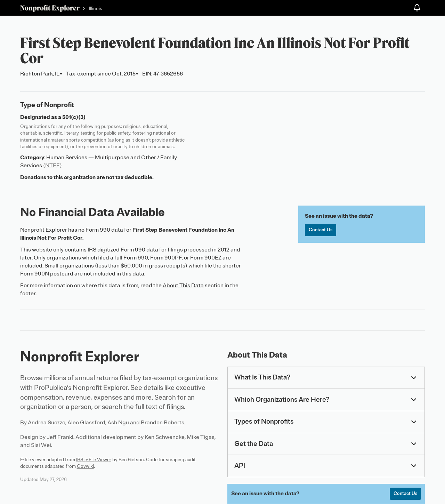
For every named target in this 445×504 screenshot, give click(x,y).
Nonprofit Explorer (50, 8)
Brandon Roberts (163, 423)
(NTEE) (52, 166)
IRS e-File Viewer (94, 460)
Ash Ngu (118, 423)
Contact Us (321, 230)
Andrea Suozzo (47, 423)
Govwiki (85, 466)
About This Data (183, 286)
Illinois (96, 9)
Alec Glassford (86, 423)
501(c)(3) (74, 117)
